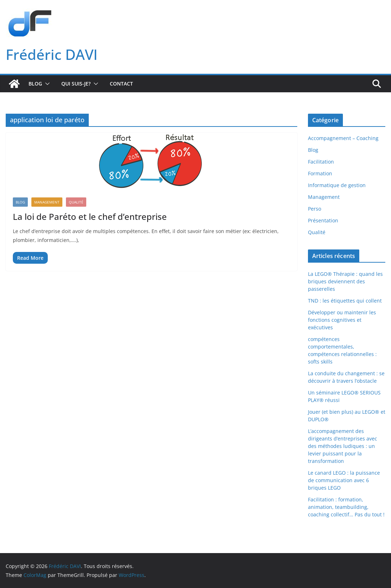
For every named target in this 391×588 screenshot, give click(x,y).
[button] (46, 84)
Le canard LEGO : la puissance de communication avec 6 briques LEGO (344, 480)
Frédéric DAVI (52, 54)
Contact (121, 84)
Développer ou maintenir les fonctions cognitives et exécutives (342, 320)
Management (47, 202)
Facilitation (321, 162)
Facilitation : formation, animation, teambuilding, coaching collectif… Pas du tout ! (346, 507)
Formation (320, 173)
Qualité (76, 202)
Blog (35, 84)
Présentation (323, 220)
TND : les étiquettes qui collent (345, 301)
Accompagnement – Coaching (343, 138)
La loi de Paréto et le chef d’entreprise (90, 216)
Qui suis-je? (76, 84)
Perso (315, 209)
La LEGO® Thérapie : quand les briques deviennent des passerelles (345, 281)
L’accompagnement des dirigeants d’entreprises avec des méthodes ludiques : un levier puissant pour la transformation (343, 446)
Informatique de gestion (337, 185)
